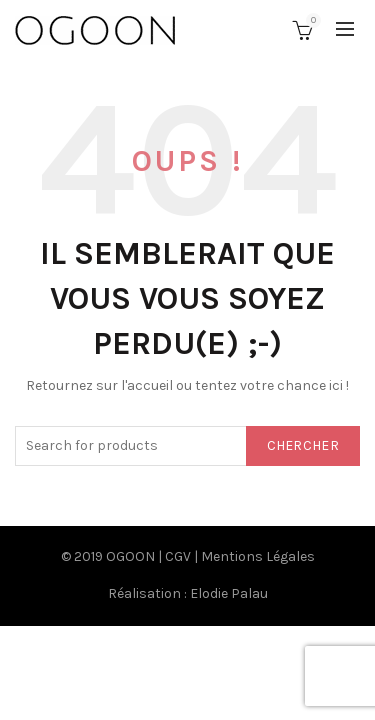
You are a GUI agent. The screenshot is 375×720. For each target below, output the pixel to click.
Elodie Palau (229, 593)
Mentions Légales (258, 556)
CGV (178, 556)
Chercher (303, 445)
